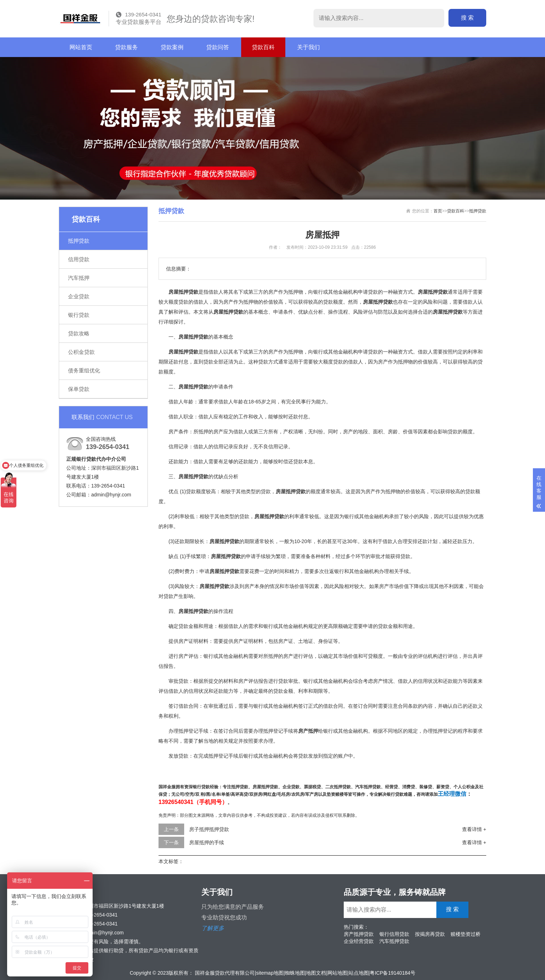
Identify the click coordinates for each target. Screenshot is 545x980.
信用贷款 (79, 259)
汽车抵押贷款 (394, 941)
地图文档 (316, 973)
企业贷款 (79, 296)
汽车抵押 (79, 278)
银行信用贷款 (394, 934)
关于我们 (308, 47)
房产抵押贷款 (359, 934)
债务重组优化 (84, 370)
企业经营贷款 (359, 941)
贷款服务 (126, 47)
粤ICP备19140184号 (393, 973)
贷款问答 (218, 47)
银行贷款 (79, 315)
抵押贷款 (79, 241)
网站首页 (81, 47)
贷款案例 (172, 47)
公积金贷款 (81, 352)
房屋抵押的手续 (207, 842)
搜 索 (467, 18)
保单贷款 (79, 389)
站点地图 (359, 973)
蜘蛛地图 (295, 973)
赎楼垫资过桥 (466, 934)
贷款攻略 (79, 333)
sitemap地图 (270, 973)
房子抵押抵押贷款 (209, 829)
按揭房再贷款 (430, 934)
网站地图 (337, 973)
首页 (438, 211)
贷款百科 (263, 47)
